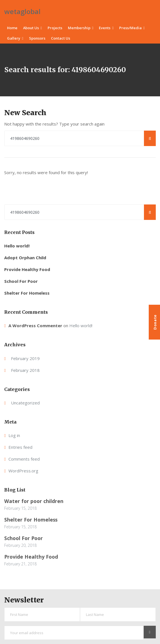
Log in (14, 435)
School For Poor (21, 281)
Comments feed (24, 459)
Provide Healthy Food (27, 269)
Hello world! (17, 246)
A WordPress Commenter (35, 326)
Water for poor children (34, 501)
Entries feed (20, 447)
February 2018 (25, 370)
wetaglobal (22, 11)
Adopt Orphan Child (25, 258)
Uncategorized (25, 403)
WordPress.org (23, 471)
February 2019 (25, 358)
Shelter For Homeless (27, 293)
